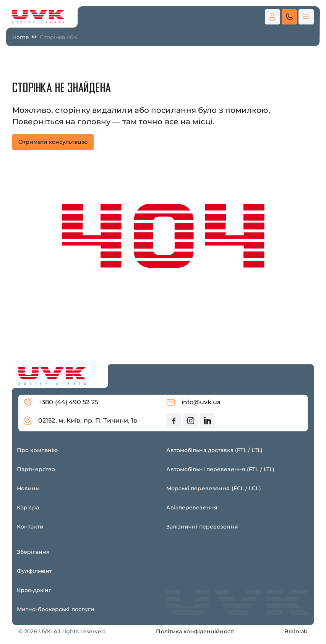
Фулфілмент (34, 571)
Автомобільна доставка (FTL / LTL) (214, 450)
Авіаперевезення (192, 507)
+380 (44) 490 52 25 (61, 402)
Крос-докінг (34, 590)
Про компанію (37, 450)
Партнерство (36, 469)
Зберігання (33, 552)
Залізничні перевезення (202, 527)
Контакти (30, 527)
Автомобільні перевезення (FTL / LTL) (221, 469)
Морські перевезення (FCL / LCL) (214, 488)
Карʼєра (28, 507)
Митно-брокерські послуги (56, 609)
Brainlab (296, 631)
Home (20, 37)
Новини (28, 488)
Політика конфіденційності (195, 631)
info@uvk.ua (194, 402)
